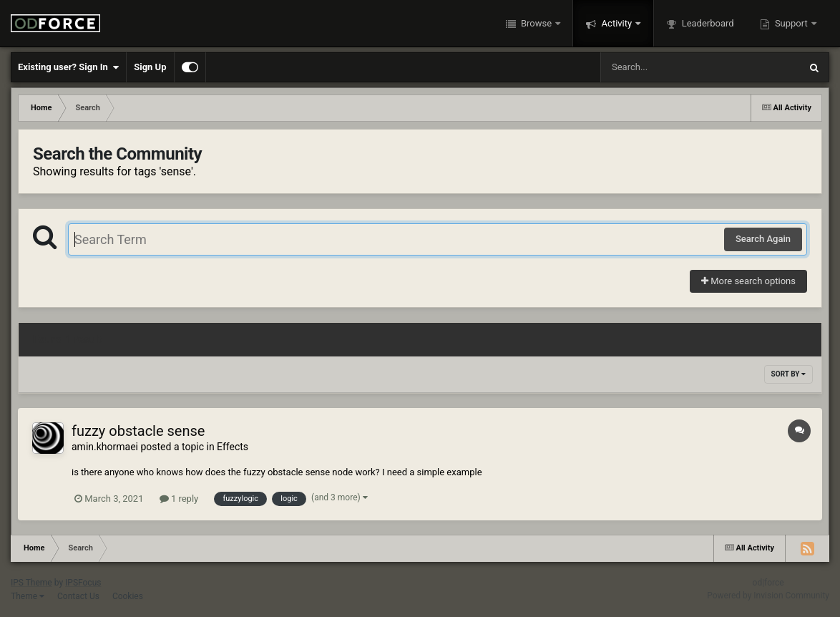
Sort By (788, 374)
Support (791, 23)
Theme (28, 596)
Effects (233, 447)
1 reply (179, 499)
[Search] (664, 67)
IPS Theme (31, 583)
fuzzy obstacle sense (138, 431)
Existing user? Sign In (68, 67)
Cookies (128, 596)
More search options (748, 281)
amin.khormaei (105, 447)
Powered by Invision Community (768, 596)
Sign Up (150, 67)
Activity (616, 23)
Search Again (763, 239)
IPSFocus (83, 583)
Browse (537, 23)
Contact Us (78, 596)
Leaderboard (706, 23)
